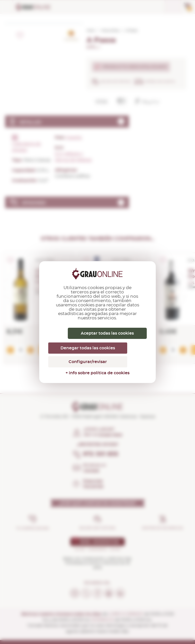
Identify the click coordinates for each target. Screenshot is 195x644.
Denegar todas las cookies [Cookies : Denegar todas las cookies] (88, 348)
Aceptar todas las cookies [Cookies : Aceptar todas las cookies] (107, 333)
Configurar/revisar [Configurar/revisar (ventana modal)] (88, 362)
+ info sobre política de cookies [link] (97, 373)
